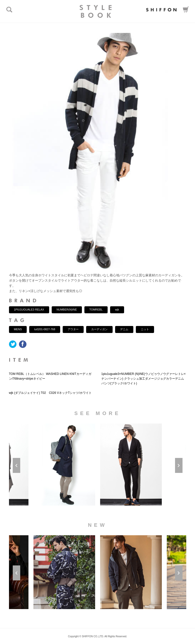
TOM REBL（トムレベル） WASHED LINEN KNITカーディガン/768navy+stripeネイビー (50, 376)
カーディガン (99, 329)
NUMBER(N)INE (67, 310)
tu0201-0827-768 (45, 329)
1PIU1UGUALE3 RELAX (29, 310)
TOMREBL (96, 310)
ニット (145, 329)
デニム (124, 329)
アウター (73, 329)
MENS (18, 329)
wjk (117, 310)
